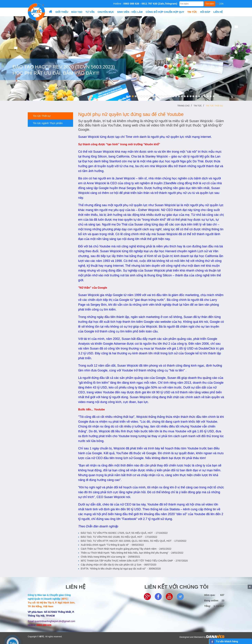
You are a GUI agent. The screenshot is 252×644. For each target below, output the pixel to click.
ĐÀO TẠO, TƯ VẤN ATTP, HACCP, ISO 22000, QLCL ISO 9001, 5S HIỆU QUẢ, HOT (134, 541)
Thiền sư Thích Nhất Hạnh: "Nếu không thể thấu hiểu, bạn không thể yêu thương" (132, 553)
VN (217, 4)
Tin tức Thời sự (214, 106)
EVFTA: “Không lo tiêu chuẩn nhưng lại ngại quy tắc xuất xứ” (121, 569)
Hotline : (145, 4)
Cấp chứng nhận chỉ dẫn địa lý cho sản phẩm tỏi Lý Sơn (119, 565)
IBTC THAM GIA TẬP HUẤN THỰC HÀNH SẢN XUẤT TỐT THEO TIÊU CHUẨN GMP (134, 561)
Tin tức (198, 106)
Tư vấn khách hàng (227, 641)
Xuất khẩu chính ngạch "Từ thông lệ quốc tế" (112, 545)
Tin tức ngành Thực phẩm (46, 123)
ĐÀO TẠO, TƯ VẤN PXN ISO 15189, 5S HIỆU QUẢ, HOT (119, 537)
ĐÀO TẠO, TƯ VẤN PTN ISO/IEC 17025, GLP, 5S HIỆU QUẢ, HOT (124, 533)
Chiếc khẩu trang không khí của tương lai (110, 557)
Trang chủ (184, 106)
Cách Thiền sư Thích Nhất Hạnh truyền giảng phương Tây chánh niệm (126, 549)
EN (222, 4)
